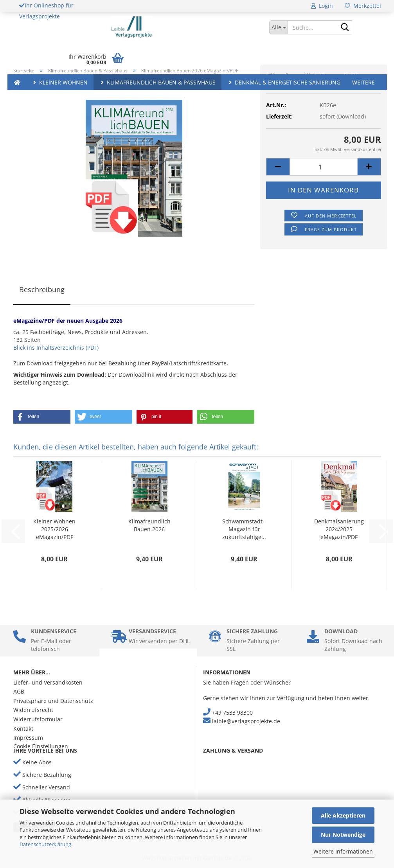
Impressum (28, 738)
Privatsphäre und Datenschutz (53, 701)
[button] (278, 167)
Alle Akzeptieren (343, 815)
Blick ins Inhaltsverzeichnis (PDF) (56, 348)
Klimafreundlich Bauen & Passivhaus (157, 82)
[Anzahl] (323, 167)
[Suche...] (278, 27)
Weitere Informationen (343, 851)
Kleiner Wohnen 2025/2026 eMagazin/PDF (54, 529)
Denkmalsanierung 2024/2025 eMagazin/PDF (339, 529)
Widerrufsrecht (33, 710)
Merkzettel (363, 6)
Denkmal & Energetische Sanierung (284, 82)
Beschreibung (42, 289)
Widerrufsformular (38, 719)
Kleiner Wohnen (60, 82)
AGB (19, 691)
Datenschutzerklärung (45, 844)
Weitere (363, 82)
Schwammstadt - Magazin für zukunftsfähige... (244, 529)
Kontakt (23, 729)
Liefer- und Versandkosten (48, 682)
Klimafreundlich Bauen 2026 (149, 525)
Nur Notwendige (343, 835)
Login (322, 6)
